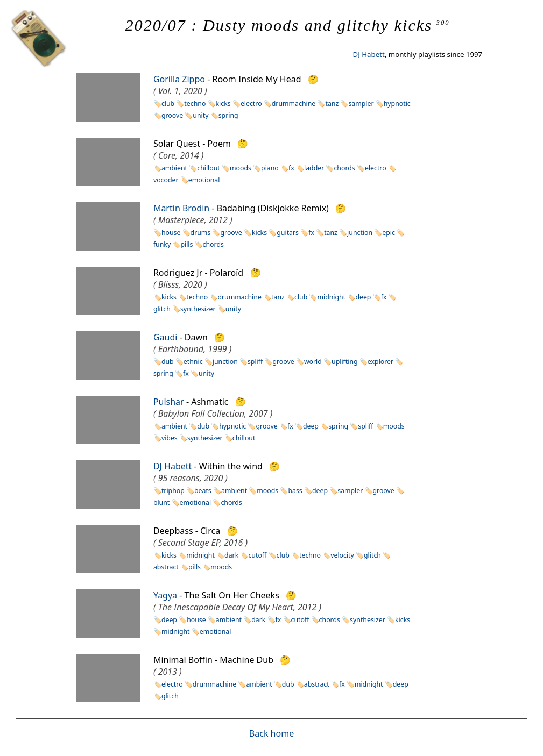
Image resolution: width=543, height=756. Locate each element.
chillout (209, 168)
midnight (331, 297)
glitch (372, 555)
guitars (288, 233)
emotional (204, 180)
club (168, 104)
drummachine (294, 104)
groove (172, 115)
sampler (361, 104)
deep (363, 297)
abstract (317, 684)
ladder (314, 168)
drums (201, 233)
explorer (380, 362)
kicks (223, 104)
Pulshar (169, 402)
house (171, 233)
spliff (255, 362)
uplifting (345, 362)
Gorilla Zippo (179, 79)
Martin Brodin (181, 208)
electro (251, 104)
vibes (170, 438)
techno (195, 104)
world (313, 362)
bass (295, 491)
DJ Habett (368, 54)
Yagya (165, 595)
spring (228, 115)
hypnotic (397, 104)
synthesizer (198, 309)
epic (389, 233)
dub (168, 362)
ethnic (193, 362)
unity (200, 115)
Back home (271, 733)
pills (186, 244)
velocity (342, 555)
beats (203, 491)
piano (270, 168)
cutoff (257, 555)
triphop (173, 491)
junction (360, 233)
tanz (332, 104)
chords (344, 168)
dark (231, 555)
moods (241, 168)
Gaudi (165, 337)
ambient (174, 168)
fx (291, 168)
